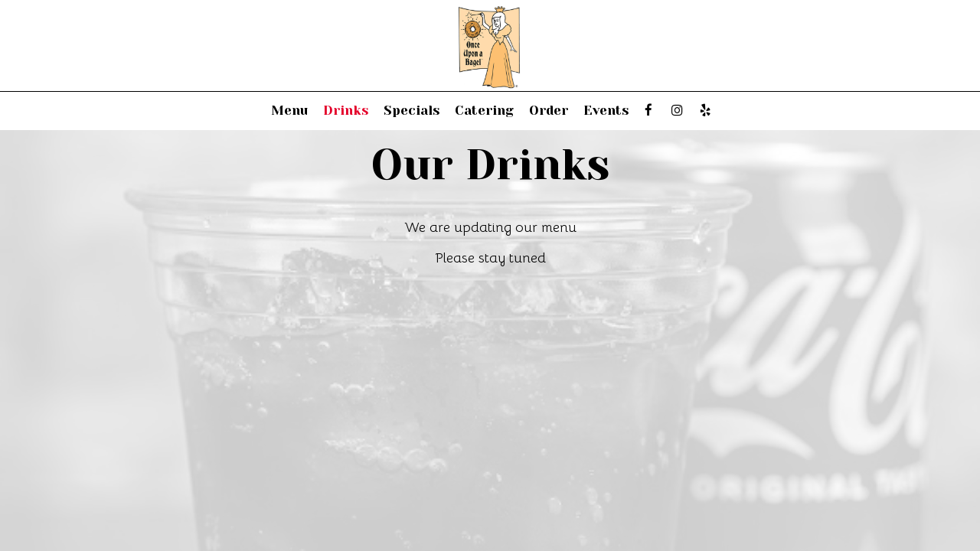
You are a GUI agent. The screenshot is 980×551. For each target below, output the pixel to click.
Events (606, 111)
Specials (412, 111)
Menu (289, 111)
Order (549, 111)
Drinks (346, 111)
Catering (484, 111)
